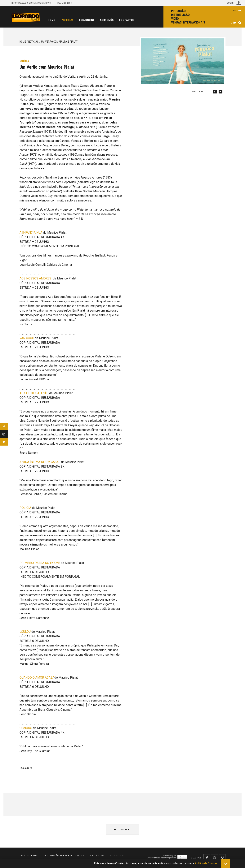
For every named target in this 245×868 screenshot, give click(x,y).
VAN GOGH (27, 338)
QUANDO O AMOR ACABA (37, 678)
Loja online (90, 20)
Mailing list (65, 3)
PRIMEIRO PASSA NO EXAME (40, 563)
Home (51, 20)
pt (235, 11)
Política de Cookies (206, 863)
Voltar (122, 829)
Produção (178, 11)
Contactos (135, 20)
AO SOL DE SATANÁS (34, 393)
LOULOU (25, 632)
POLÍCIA (25, 508)
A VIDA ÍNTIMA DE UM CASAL (40, 462)
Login (234, 3)
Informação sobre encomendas (31, 3)
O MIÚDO (26, 728)
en (240, 11)
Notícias (69, 20)
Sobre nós (113, 20)
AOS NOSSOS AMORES (35, 278)
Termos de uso (29, 856)
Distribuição (180, 15)
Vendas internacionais (188, 22)
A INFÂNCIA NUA (31, 233)
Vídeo (175, 19)
